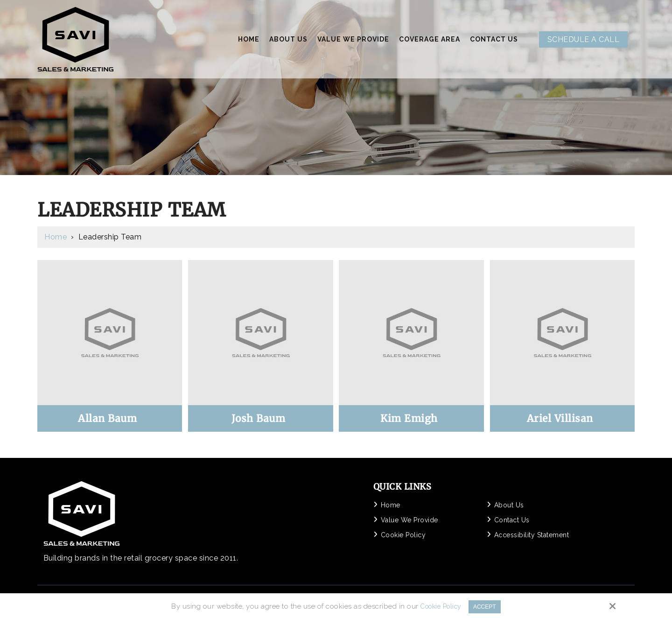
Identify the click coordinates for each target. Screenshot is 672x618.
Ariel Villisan (560, 418)
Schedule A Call (584, 39)
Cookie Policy (438, 606)
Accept (487, 606)
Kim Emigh (409, 418)
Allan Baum (107, 418)
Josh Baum (259, 418)
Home (56, 237)
